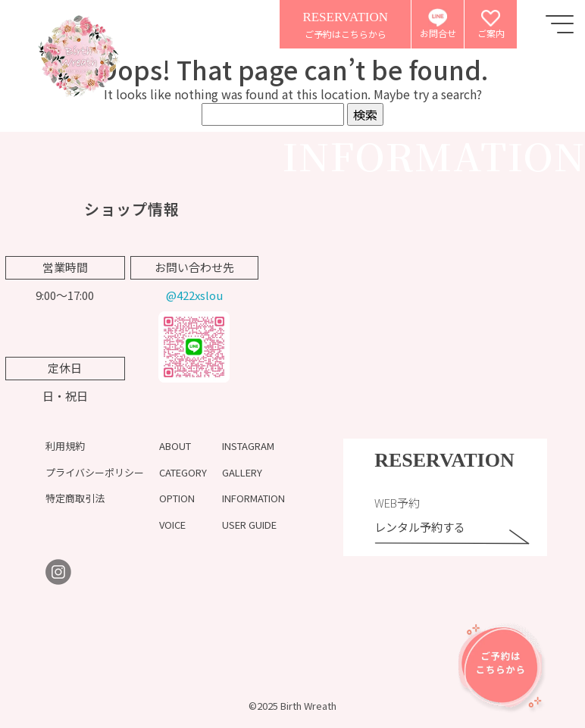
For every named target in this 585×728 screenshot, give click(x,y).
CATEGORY (183, 472)
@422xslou (194, 295)
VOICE (172, 525)
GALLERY (242, 472)
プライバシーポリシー (95, 472)
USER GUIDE (249, 525)
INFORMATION (253, 498)
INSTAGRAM (248, 446)
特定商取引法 (75, 498)
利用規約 (65, 446)
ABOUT (175, 446)
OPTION (177, 498)
